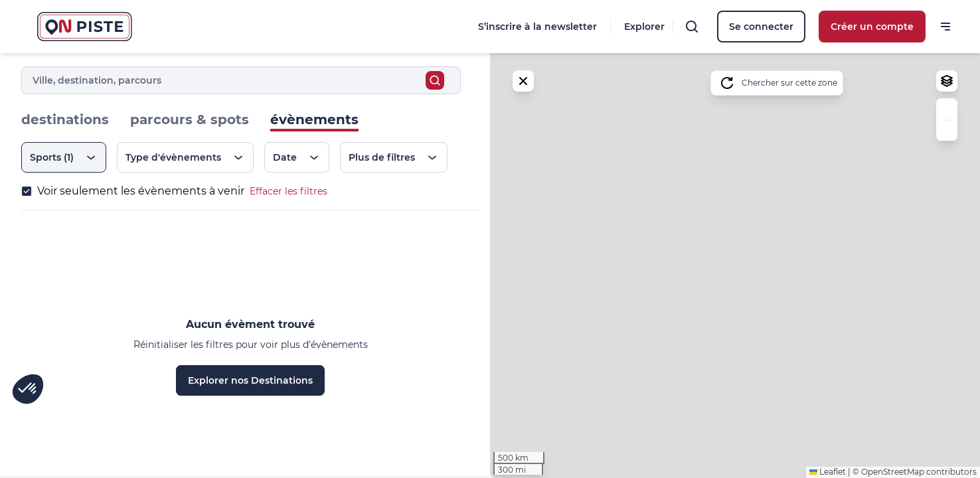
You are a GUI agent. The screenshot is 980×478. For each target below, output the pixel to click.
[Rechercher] (692, 27)
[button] (947, 109)
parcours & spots (190, 119)
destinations (65, 119)
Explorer (644, 27)
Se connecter (761, 27)
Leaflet (828, 472)
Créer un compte (872, 27)
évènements (314, 119)
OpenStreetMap (893, 472)
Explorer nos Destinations (250, 380)
